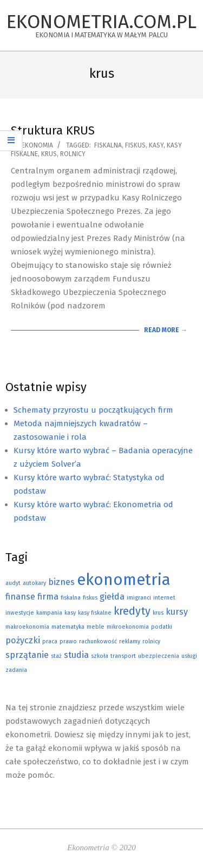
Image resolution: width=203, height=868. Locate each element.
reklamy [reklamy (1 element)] (130, 641)
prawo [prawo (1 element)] (68, 641)
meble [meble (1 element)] (96, 627)
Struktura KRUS (53, 130)
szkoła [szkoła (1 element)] (100, 656)
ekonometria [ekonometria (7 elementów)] (124, 580)
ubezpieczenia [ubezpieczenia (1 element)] (159, 656)
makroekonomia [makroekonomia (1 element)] (27, 627)
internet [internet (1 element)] (164, 598)
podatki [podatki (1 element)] (162, 627)
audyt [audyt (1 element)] (13, 583)
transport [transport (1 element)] (123, 656)
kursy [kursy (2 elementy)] (177, 612)
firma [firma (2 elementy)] (48, 597)
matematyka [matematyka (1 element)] (68, 627)
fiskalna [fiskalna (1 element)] (71, 598)
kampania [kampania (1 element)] (49, 613)
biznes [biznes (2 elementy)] (61, 582)
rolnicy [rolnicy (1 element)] (151, 641)
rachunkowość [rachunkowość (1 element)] (98, 641)
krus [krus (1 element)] (158, 613)
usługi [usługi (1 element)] (189, 656)
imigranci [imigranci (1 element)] (139, 598)
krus (49, 154)
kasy (156, 145)
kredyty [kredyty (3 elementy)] (132, 611)
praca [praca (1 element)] (50, 641)
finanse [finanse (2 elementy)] (20, 597)
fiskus (135, 145)
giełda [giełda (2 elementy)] (112, 597)
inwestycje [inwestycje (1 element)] (20, 613)
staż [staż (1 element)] (56, 656)
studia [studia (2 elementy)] (76, 655)
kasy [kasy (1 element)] (70, 613)
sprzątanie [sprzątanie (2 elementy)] (27, 655)
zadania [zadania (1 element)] (16, 670)
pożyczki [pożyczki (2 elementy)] (23, 640)
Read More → (166, 330)
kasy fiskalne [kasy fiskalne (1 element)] (95, 613)
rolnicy (73, 154)
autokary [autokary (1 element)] (34, 583)
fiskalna (108, 145)
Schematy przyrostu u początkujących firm (93, 410)
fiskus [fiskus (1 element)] (90, 598)
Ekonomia (37, 145)
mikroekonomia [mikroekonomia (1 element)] (128, 627)
